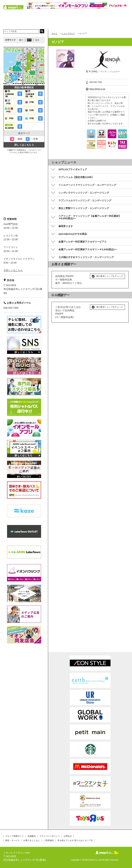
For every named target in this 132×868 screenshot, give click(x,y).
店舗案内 (32, 836)
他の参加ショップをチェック (110, 276)
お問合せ (68, 836)
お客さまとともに (32, 840)
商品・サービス (13, 840)
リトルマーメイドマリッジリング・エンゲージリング (87, 185)
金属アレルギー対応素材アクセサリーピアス (82, 242)
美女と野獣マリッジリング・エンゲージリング (84, 208)
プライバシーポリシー (50, 836)
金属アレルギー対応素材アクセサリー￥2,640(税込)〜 (87, 249)
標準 (29, 40)
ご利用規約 (49, 840)
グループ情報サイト (15, 836)
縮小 (21, 40)
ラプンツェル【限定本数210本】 (76, 177)
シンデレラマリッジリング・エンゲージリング (84, 193)
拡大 (37, 40)
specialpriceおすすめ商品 (73, 234)
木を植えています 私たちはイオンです (75, 840)
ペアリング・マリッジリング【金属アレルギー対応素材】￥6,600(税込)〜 (90, 217)
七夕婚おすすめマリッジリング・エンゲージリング (86, 257)
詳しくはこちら (23, 145)
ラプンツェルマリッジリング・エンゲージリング (85, 200)
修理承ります (66, 226)
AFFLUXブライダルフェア (73, 169)
